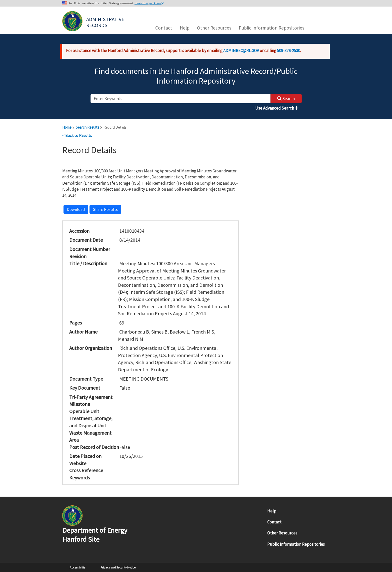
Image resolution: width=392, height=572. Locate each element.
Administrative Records (106, 22)
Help (185, 28)
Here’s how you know (149, 3)
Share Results (105, 209)
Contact (164, 28)
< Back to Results (77, 135)
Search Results (87, 127)
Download (76, 209)
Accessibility (78, 567)
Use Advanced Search (277, 108)
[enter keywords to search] (180, 99)
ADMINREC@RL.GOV (241, 51)
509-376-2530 (288, 51)
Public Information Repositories (271, 28)
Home (67, 127)
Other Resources (214, 28)
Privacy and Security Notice (118, 567)
